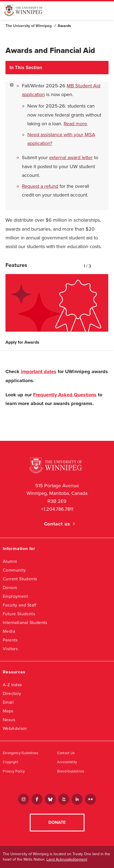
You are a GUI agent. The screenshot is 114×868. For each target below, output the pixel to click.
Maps (8, 711)
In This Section (26, 68)
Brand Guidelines (71, 771)
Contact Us (66, 753)
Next (107, 265)
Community (14, 570)
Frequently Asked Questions (65, 395)
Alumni (10, 561)
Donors (10, 588)
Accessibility (67, 762)
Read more (75, 124)
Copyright (11, 762)
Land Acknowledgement (67, 859)
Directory (12, 693)
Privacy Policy (14, 771)
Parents (10, 640)
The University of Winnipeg (29, 26)
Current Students (20, 579)
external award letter (71, 157)
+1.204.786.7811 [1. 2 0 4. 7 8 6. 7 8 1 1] (57, 509)
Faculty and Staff (20, 605)
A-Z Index (12, 685)
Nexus (9, 720)
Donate (57, 822)
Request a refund (40, 186)
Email (8, 702)
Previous (100, 265)
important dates (39, 371)
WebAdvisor (15, 728)
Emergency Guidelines (21, 753)
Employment (15, 596)
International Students (25, 622)
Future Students (19, 614)
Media (9, 631)
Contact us (57, 524)
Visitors (10, 649)
